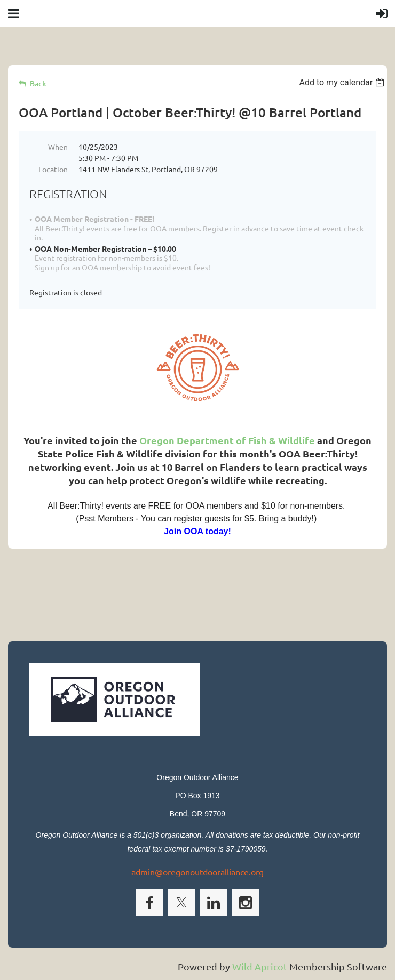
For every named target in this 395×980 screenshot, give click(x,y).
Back (38, 83)
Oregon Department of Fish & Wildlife (227, 440)
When (58, 147)
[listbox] (343, 82)
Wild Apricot (260, 966)
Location (53, 169)
